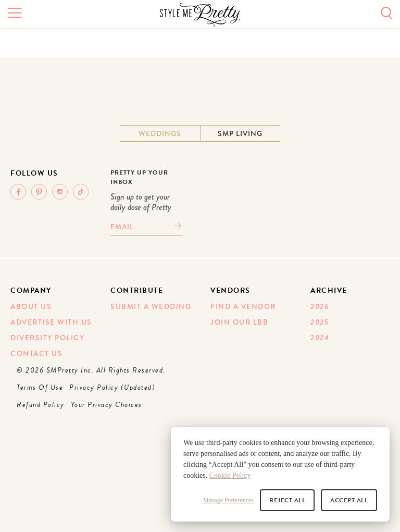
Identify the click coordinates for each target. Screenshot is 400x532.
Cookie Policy (230, 475)
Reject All (287, 500)
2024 (320, 338)
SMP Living (240, 133)
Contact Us (36, 353)
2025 (320, 322)
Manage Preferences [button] (228, 500)
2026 (320, 306)
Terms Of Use (40, 387)
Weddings (160, 133)
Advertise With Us (51, 322)
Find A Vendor (243, 306)
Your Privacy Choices (107, 405)
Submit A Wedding (151, 306)
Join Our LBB (239, 322)
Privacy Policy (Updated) (112, 387)
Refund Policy (41, 405)
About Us (31, 306)
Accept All (349, 500)
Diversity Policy (47, 338)
